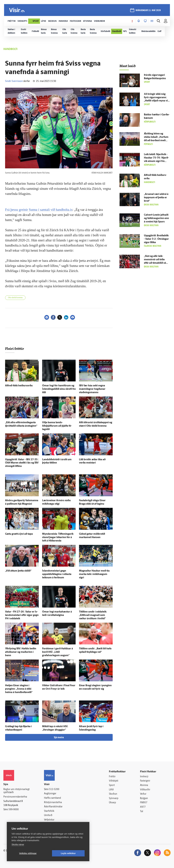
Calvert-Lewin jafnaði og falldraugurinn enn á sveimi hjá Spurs (156, 218)
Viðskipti (114, 781)
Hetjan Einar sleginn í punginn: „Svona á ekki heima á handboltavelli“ (19, 689)
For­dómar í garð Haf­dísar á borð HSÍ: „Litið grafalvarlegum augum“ (58, 652)
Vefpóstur (49, 820)
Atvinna (144, 785)
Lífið (111, 790)
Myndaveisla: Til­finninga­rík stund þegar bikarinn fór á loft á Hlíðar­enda (58, 537)
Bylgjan (144, 798)
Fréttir (112, 777)
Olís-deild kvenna (15, 298)
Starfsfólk (49, 811)
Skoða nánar (18, 844)
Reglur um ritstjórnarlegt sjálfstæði (16, 791)
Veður (143, 794)
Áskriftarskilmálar (53, 807)
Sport (112, 785)
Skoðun (113, 794)
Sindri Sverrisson (14, 81)
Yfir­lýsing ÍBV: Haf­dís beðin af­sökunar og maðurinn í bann (21, 652)
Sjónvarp (114, 798)
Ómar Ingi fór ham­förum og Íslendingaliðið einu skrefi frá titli (59, 389)
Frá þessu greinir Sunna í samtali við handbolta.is (39, 210)
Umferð (48, 815)
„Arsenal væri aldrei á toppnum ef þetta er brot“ (156, 198)
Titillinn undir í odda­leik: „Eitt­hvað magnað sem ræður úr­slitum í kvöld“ (93, 615)
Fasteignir (145, 781)
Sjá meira (59, 738)
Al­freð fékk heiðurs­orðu (19, 386)
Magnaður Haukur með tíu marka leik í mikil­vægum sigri (94, 574)
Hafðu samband (52, 798)
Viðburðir (145, 790)
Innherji (144, 777)
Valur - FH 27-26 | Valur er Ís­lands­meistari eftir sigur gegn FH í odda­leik (22, 615)
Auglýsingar (50, 794)
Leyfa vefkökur (68, 853)
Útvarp (112, 803)
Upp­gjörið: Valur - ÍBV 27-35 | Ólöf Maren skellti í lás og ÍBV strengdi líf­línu (22, 463)
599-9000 (14, 810)
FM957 (144, 803)
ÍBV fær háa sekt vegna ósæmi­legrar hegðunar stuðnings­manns (92, 389)
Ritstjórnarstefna (53, 803)
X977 (143, 807)
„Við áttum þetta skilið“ (18, 571)
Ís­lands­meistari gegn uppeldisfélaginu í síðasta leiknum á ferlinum (57, 574)
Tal (142, 812)
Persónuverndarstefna (15, 797)
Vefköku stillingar (28, 853)
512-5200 (54, 789)
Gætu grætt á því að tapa (19, 534)
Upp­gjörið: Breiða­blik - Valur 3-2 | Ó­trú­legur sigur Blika (156, 239)
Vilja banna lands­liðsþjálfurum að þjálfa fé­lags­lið (57, 426)
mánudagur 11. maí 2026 (148, 10)
